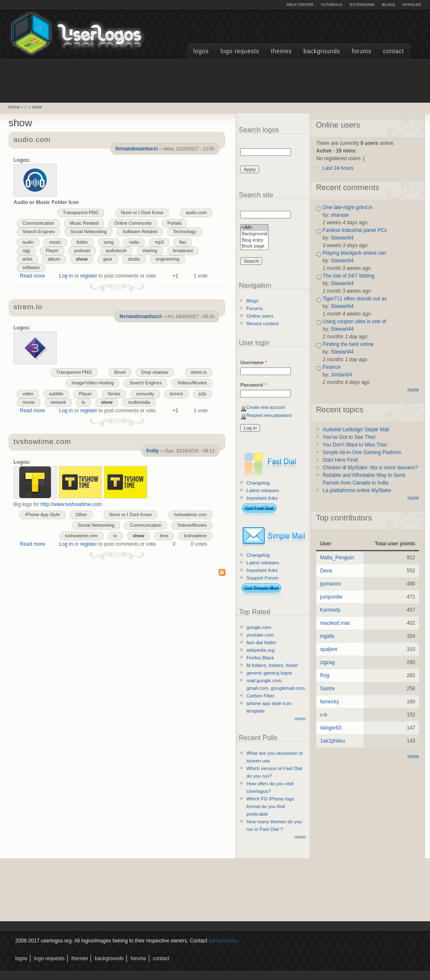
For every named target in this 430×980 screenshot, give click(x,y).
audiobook (116, 250)
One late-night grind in (348, 207)
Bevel (120, 372)
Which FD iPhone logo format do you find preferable (270, 806)
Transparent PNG (81, 212)
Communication (38, 223)
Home (14, 107)
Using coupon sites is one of (354, 321)
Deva (326, 571)
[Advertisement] (215, 80)
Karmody (330, 610)
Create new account (266, 407)
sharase (340, 215)
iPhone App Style (42, 514)
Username (253, 362)
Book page (254, 246)
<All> (254, 228)
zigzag (327, 662)
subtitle (56, 394)
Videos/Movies (192, 383)
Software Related (140, 231)
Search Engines (38, 231)
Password (253, 385)
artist (27, 259)
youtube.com (260, 635)
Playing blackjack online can (354, 253)
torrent (177, 394)
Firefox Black (260, 658)
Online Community (133, 223)
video (28, 394)
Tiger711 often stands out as (355, 299)
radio (134, 242)
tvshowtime (195, 536)
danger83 (331, 728)
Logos (201, 51)
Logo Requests (240, 51)
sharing (150, 250)
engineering (167, 259)
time (164, 536)
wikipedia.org (260, 650)
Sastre (327, 689)
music (55, 242)
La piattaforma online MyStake (357, 490)
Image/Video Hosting (93, 383)
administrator (223, 941)
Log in (66, 276)
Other (81, 514)
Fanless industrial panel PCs (355, 230)
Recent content (263, 324)
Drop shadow (155, 372)
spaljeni (329, 649)
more (300, 719)
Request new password (269, 415)
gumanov (330, 584)
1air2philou (333, 741)
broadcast (183, 250)
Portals (175, 223)
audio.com (196, 212)
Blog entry (254, 241)
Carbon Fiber (260, 696)
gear (108, 259)
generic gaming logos (269, 673)
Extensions (362, 5)
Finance (332, 367)
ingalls (327, 636)
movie (29, 402)
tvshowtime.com (42, 442)
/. (26, 107)
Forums (362, 51)
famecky (330, 702)
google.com (259, 627)
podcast (82, 250)
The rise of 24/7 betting (349, 276)
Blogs (388, 5)
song (108, 242)
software (31, 267)
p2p (203, 394)
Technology (185, 231)
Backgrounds (322, 51)
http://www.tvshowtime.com (71, 504)
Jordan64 (341, 375)
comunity (145, 394)
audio (28, 242)
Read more (32, 276)
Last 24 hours (338, 168)
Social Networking (88, 231)
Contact (393, 51)
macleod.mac (335, 623)
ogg (26, 250)
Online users (260, 316)
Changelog (258, 483)
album (54, 259)
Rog (325, 675)
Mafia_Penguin (337, 558)
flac (183, 242)
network (58, 402)
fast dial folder (262, 642)
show (37, 107)
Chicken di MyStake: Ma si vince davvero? (370, 468)
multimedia (139, 402)
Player (52, 250)
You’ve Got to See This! (349, 437)
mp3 (159, 242)
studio (134, 259)
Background (254, 234)
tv (83, 402)
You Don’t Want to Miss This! (355, 445)
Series (114, 394)
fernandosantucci (137, 149)
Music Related (84, 223)
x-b (324, 715)
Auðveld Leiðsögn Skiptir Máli (356, 430)
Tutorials (331, 5)
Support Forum (263, 578)
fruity (153, 451)
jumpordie (331, 597)
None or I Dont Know (142, 212)
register (89, 276)
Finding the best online (348, 344)
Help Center (300, 5)
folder (82, 242)
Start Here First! (341, 460)
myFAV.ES (412, 5)
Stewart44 (342, 238)
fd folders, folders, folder (272, 665)
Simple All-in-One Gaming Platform (362, 452)
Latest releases (263, 490)
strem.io (199, 372)
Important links (262, 498)
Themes (281, 51)
